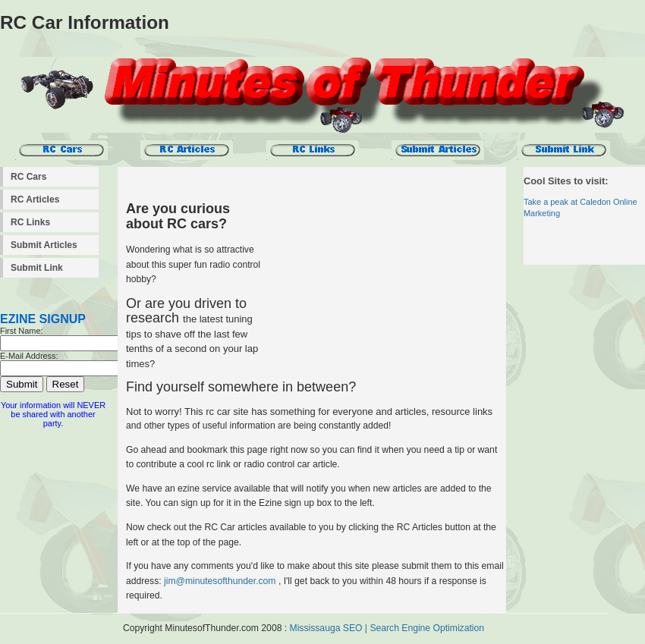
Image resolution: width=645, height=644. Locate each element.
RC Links (30, 222)
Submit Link (37, 268)
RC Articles (35, 199)
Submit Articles (44, 245)
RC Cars (28, 177)
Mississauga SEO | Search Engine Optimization (387, 628)
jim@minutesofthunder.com (220, 581)
